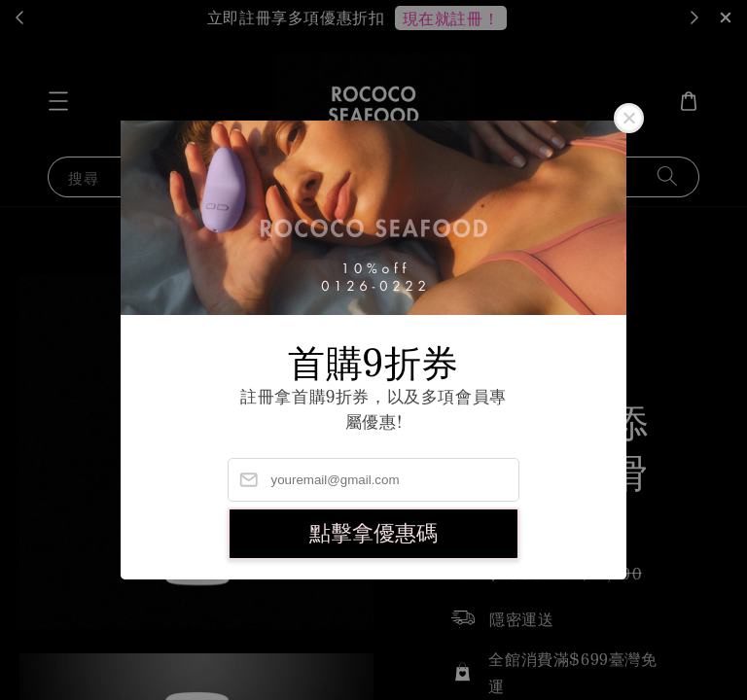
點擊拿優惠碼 (373, 533)
